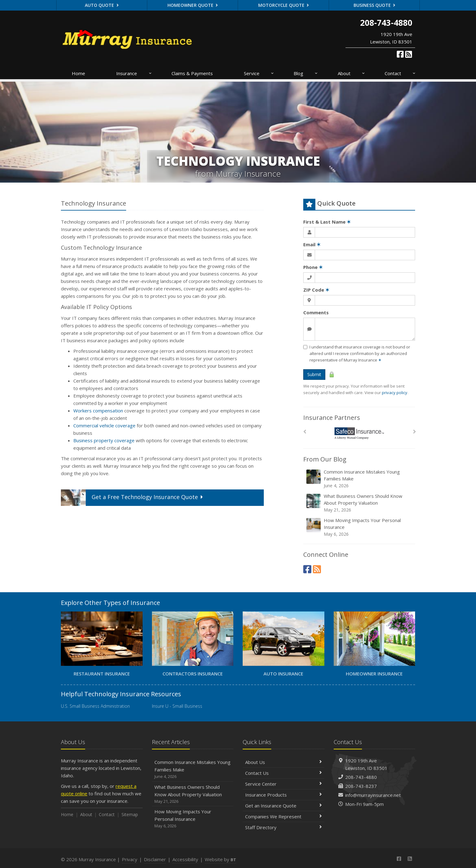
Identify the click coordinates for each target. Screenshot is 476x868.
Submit (314, 374)
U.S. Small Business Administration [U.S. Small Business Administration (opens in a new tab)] (95, 706)
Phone (313, 267)
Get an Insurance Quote (284, 806)
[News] (409, 54)
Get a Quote (133, 498)
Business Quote (375, 5)
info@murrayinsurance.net (373, 795)
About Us (284, 762)
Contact (400, 73)
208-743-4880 (361, 777)
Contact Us (284, 773)
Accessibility (185, 859)
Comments (316, 312)
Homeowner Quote (193, 5)
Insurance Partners (332, 418)
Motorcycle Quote (284, 5)
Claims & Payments (192, 73)
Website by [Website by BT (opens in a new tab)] (220, 859)
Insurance (134, 73)
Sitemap (130, 814)
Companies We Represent (284, 816)
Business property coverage (104, 440)
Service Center (284, 784)
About (352, 73)
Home (78, 73)
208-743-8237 (361, 786)
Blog (306, 73)
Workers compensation (98, 411)
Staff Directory (284, 827)
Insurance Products (284, 795)
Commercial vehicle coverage (104, 425)
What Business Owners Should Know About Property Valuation (360, 503)
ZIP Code (316, 290)
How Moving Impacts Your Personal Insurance (360, 527)
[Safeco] (359, 433)
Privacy (130, 859)
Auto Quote (102, 5)
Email (312, 244)
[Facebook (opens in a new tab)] (400, 54)
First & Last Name (327, 222)
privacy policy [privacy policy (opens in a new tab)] (395, 393)
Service (259, 73)
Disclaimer (155, 859)
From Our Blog (325, 459)
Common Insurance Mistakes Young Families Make (360, 479)
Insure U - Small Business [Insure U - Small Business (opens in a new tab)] (177, 706)
